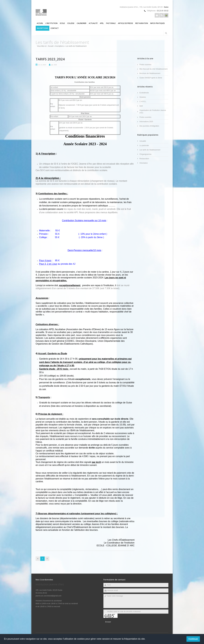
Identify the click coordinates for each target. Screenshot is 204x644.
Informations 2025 (146, 122)
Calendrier (82, 23)
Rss (162, 15)
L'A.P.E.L (143, 102)
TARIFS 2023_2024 (50, 59)
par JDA (54, 65)
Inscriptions (43, 28)
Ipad (141, 106)
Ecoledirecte (144, 93)
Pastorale (111, 23)
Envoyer (108, 622)
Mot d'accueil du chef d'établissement (153, 69)
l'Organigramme (145, 154)
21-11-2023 (42, 65)
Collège (71, 23)
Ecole (62, 23)
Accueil (40, 23)
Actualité (93, 23)
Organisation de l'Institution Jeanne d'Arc (153, 112)
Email (157, 15)
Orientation (144, 163)
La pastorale (144, 145)
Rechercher (166, 33)
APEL (102, 23)
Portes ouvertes (145, 65)
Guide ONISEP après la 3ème (151, 78)
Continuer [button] (193, 639)
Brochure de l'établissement (150, 73)
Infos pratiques (158, 23)
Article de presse (125, 23)
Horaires (143, 97)
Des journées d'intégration (149, 126)
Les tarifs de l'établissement (150, 150)
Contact (55, 28)
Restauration (142, 23)
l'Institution (51, 23)
